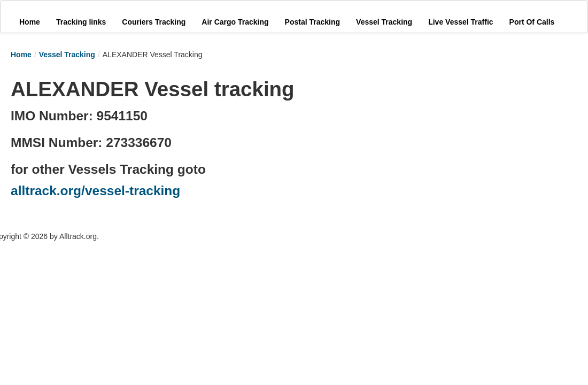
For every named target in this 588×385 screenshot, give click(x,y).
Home (21, 55)
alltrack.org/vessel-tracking (95, 191)
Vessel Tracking (67, 55)
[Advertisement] (390, 140)
